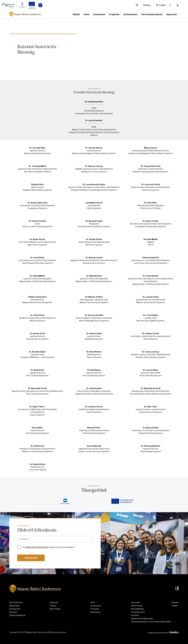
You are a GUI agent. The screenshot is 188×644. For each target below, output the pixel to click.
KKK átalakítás (137, 609)
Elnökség (54, 602)
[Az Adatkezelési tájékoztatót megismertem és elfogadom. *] (19, 547)
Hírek (86, 14)
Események (99, 14)
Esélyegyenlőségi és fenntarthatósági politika (151, 622)
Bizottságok (55, 609)
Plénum (53, 606)
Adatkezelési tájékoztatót (37, 547)
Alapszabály (14, 606)
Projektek (114, 14)
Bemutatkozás (16, 602)
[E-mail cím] (55, 539)
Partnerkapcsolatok (152, 14)
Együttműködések (17, 615)
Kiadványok (95, 612)
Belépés (147, 5)
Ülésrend (13, 612)
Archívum (135, 615)
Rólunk (76, 14)
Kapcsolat (172, 14)
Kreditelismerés (138, 612)
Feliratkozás (31, 558)
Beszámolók (15, 609)
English (160, 5)
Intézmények (130, 14)
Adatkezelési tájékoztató (142, 618)
